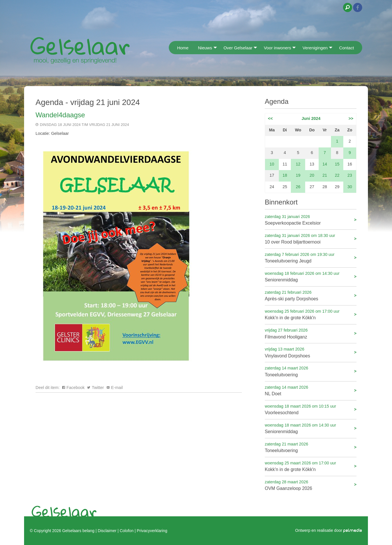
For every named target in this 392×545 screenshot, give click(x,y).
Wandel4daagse (60, 115)
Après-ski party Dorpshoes (311, 295)
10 (272, 164)
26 (298, 187)
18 (285, 175)
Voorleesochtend (311, 409)
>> (351, 118)
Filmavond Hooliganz (311, 333)
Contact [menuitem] (346, 48)
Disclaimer (107, 531)
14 (325, 164)
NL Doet (311, 390)
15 (337, 164)
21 (325, 175)
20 (312, 175)
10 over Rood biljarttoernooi (311, 239)
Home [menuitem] (183, 48)
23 (350, 175)
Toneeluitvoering (311, 371)
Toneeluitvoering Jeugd (311, 257)
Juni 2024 (311, 118)
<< (270, 118)
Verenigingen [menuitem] (315, 48)
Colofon (127, 531)
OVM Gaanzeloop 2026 (311, 485)
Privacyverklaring (152, 531)
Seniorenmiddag (311, 276)
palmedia (353, 531)
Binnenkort (281, 202)
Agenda (277, 101)
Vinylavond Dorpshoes (311, 352)
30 (350, 187)
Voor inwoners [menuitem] (278, 48)
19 (298, 175)
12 (298, 164)
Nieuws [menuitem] (205, 48)
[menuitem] (171, 47)
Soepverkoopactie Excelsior (311, 220)
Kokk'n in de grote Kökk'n (311, 314)
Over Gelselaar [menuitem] (238, 48)
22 (337, 175)
